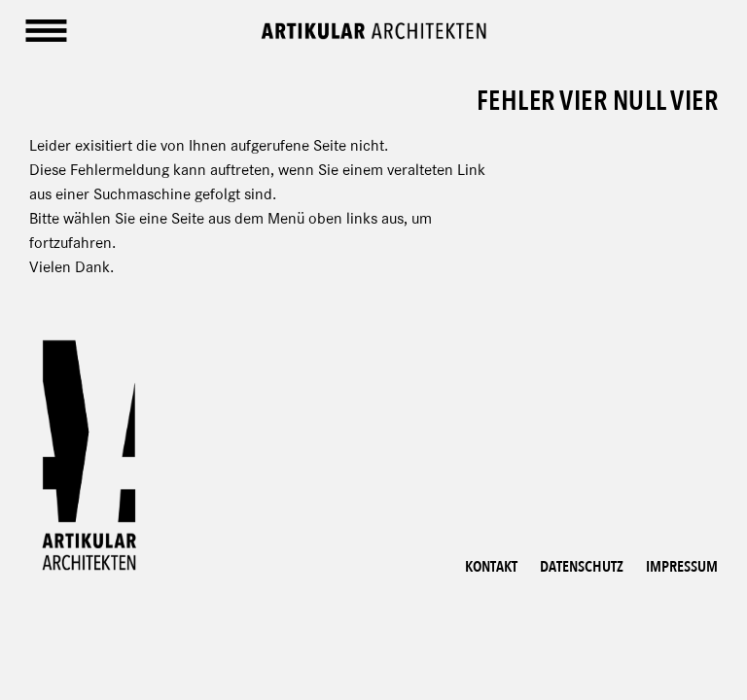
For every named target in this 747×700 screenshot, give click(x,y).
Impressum (682, 567)
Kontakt (491, 567)
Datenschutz (582, 567)
